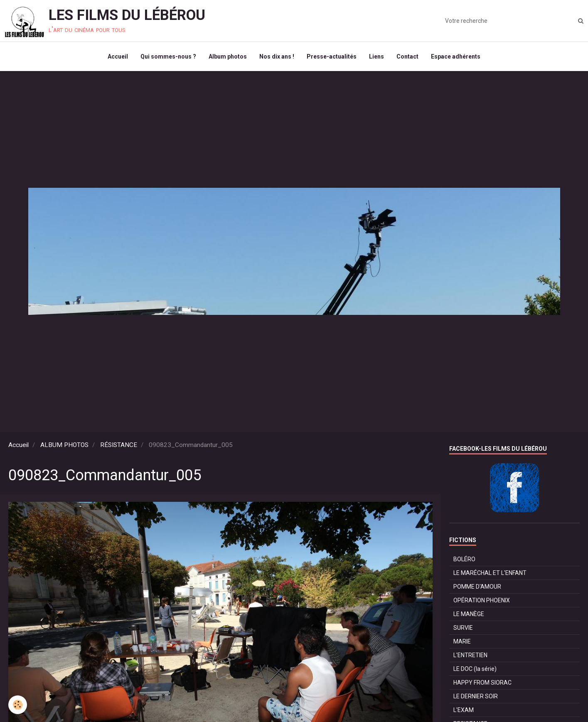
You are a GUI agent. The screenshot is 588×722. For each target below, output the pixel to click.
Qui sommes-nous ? (168, 56)
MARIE (462, 641)
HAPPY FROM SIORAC (482, 683)
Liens (376, 56)
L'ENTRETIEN (470, 655)
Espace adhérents (456, 56)
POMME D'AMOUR (477, 587)
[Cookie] (18, 705)
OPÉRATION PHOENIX (482, 600)
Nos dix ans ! (277, 56)
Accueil (118, 56)
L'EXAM (464, 710)
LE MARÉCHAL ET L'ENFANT (490, 573)
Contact (407, 56)
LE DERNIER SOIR (476, 696)
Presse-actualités (332, 56)
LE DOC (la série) (475, 669)
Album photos (228, 56)
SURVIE (463, 628)
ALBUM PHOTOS (64, 445)
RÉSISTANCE (119, 445)
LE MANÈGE (469, 614)
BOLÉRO (464, 559)
